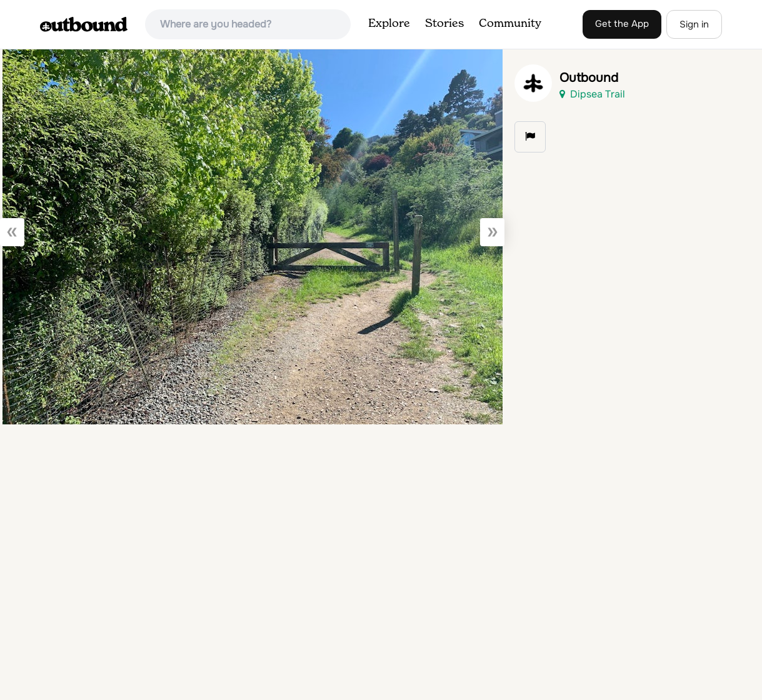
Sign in (694, 24)
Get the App (622, 24)
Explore (389, 24)
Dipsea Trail (592, 94)
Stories (444, 24)
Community (510, 24)
